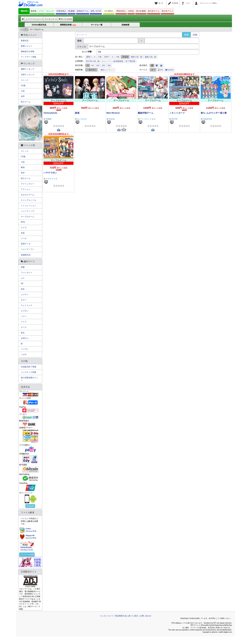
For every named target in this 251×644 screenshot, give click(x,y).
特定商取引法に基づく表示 (126, 616)
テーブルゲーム (28, 217)
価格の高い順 (150, 57)
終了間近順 (130, 61)
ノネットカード (177, 113)
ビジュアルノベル (28, 200)
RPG (23, 222)
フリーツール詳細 (27, 554)
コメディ (25, 295)
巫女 (23, 333)
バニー (24, 316)
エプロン (25, 311)
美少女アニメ (167, 11)
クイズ (24, 228)
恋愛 (23, 267)
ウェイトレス (27, 305)
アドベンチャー (28, 184)
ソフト (41, 11)
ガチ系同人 (109, 11)
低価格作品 (26, 255)
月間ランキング (28, 75)
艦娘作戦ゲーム (146, 113)
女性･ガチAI (96, 11)
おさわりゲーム (28, 195)
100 (98, 66)
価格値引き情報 (28, 51)
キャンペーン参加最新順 (113, 61)
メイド (24, 322)
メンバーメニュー (34, 19)
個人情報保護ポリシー (29, 379)
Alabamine (208, 119)
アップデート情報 (28, 57)
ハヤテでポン (50, 173)
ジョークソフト (28, 249)
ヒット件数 (87, 52)
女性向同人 (61, 11)
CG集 (23, 86)
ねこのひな (82, 119)
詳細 (195, 35)
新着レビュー (27, 46)
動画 (23, 167)
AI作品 (131, 11)
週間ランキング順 (94, 57)
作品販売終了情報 (28, 367)
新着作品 (25, 41)
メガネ (24, 354)
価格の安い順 (137, 57)
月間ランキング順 (112, 57)
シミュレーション (28, 206)
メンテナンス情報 (28, 372)
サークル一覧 (97, 25)
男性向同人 (121, 11)
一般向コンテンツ (107, 70)
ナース (24, 327)
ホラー (24, 300)
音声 (23, 96)
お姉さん (25, 338)
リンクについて (106, 616)
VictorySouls (50, 113)
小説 (23, 91)
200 (103, 66)
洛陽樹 (49, 119)
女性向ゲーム (83, 11)
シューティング (28, 211)
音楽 (23, 233)
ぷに (23, 278)
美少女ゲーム (154, 11)
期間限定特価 (68, 25)
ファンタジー (27, 273)
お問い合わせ (146, 616)
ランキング (51, 19)
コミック (50, 11)
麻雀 (77, 113)
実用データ (26, 244)
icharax (112, 119)
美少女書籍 (141, 11)
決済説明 (30, 506)
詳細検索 (125, 25)
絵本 (23, 289)
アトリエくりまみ (148, 119)
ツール (24, 238)
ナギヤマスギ (52, 179)
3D (22, 283)
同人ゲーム (26, 102)
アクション (26, 189)
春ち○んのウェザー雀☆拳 (214, 113)
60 (93, 66)
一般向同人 (24, 11)
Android (169, 70)
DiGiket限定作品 (39, 25)
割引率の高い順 (93, 61)
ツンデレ (25, 349)
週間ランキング (28, 69)
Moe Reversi (113, 113)
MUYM (174, 119)
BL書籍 (71, 11)
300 (109, 66)
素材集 (34, 11)
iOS (160, 70)
